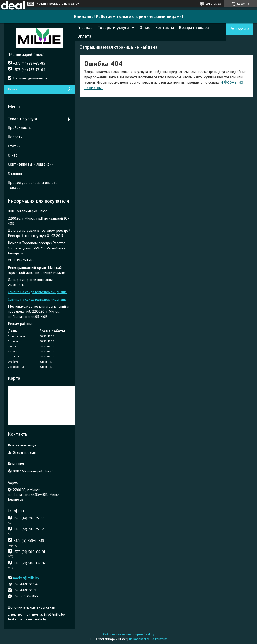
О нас (145, 28)
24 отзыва (214, 4)
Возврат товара (194, 28)
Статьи (14, 146)
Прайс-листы (20, 128)
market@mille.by (26, 578)
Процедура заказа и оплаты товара (33, 185)
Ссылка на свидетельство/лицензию (37, 292)
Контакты (165, 28)
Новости (15, 137)
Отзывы (15, 173)
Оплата (84, 36)
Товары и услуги (113, 28)
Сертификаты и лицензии (31, 164)
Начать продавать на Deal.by (58, 4)
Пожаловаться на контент (148, 639)
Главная (85, 28)
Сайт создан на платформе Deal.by (129, 634)
